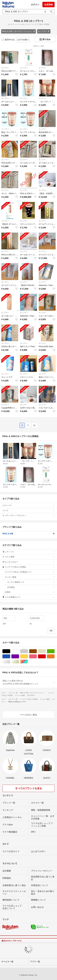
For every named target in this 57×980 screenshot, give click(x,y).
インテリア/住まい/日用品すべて (30, 572)
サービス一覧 (7, 962)
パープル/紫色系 (19, 656)
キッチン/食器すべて (31, 582)
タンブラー (44, 31)
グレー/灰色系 (28, 651)
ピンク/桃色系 (37, 656)
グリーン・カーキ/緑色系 (54, 651)
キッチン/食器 (30, 577)
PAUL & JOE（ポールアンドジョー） (19, 31)
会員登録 (48, 5)
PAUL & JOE (28, 534)
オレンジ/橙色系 (54, 656)
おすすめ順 (23, 40)
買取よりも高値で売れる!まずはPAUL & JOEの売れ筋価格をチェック (28, 682)
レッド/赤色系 (46, 656)
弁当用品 (31, 587)
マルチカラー (28, 662)
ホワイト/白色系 (19, 651)
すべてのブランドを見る (29, 788)
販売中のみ (8, 40)
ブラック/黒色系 (10, 651)
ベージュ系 (46, 651)
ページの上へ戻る (29, 715)
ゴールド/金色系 (19, 662)
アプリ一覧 (35, 962)
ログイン (35, 5)
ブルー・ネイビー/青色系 (10, 656)
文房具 (30, 592)
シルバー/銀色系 (10, 662)
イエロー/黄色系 (28, 656)
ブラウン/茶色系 (37, 651)
